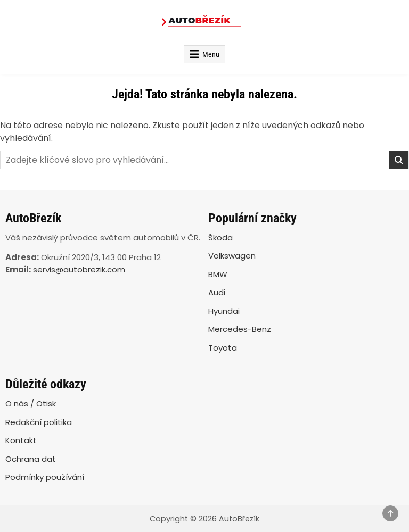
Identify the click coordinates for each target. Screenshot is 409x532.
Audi (217, 292)
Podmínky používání (45, 477)
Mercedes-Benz (240, 329)
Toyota (223, 348)
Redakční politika (39, 422)
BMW (218, 274)
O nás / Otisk (31, 404)
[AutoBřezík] (204, 23)
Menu (211, 54)
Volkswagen (232, 256)
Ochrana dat (31, 459)
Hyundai (224, 311)
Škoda (220, 238)
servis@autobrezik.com (79, 269)
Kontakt (21, 440)
